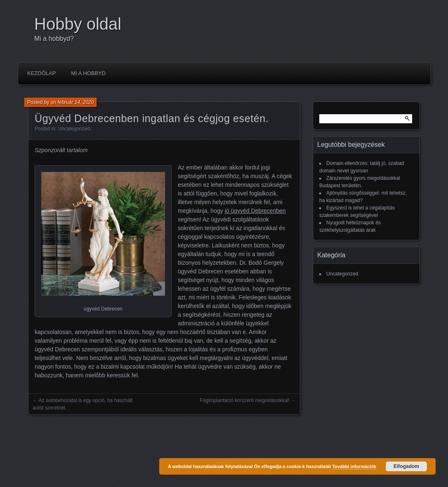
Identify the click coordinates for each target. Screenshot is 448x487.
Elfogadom (406, 466)
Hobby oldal (78, 24)
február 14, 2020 (75, 102)
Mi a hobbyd (88, 73)
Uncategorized (74, 129)
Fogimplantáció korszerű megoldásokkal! (244, 400)
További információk (354, 466)
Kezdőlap (41, 73)
